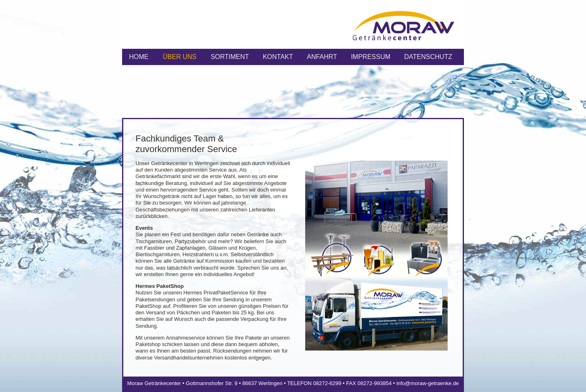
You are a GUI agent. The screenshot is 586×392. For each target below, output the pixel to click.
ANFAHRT (322, 57)
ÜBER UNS (180, 57)
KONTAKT (278, 57)
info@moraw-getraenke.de (427, 383)
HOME (139, 57)
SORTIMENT (230, 57)
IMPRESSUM (371, 57)
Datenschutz (428, 57)
